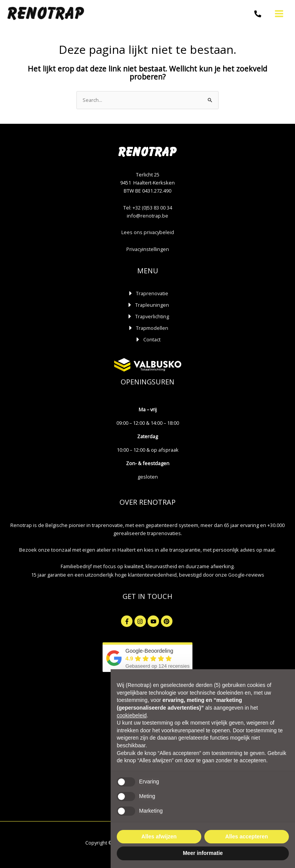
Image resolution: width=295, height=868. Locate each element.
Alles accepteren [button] (246, 836)
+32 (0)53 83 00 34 (152, 208)
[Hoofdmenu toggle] (279, 13)
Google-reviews (246, 575)
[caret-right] (148, 293)
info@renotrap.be (147, 216)
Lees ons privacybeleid (148, 232)
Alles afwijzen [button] (159, 836)
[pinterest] (168, 621)
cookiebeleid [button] (132, 715)
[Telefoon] (257, 14)
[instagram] (141, 621)
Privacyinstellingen (148, 249)
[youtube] (154, 621)
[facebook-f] (128, 621)
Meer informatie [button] (203, 853)
